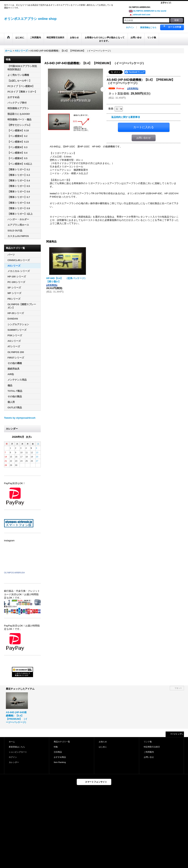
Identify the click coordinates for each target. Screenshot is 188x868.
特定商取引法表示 (152, 747)
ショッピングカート (18, 752)
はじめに (103, 747)
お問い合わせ (144, 138)
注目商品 (58, 752)
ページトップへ (177, 734)
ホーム (12, 742)
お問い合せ (149, 757)
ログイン (130, 27)
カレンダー (14, 762)
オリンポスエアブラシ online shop (30, 19)
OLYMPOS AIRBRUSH (14, 573)
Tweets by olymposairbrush (20, 418)
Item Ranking (60, 762)
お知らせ (103, 742)
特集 (56, 747)
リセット (178, 688)
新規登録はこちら (148, 27)
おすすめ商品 (60, 757)
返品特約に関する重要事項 (126, 117)
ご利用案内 (149, 752)
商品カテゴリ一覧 (62, 742)
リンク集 (148, 742)
